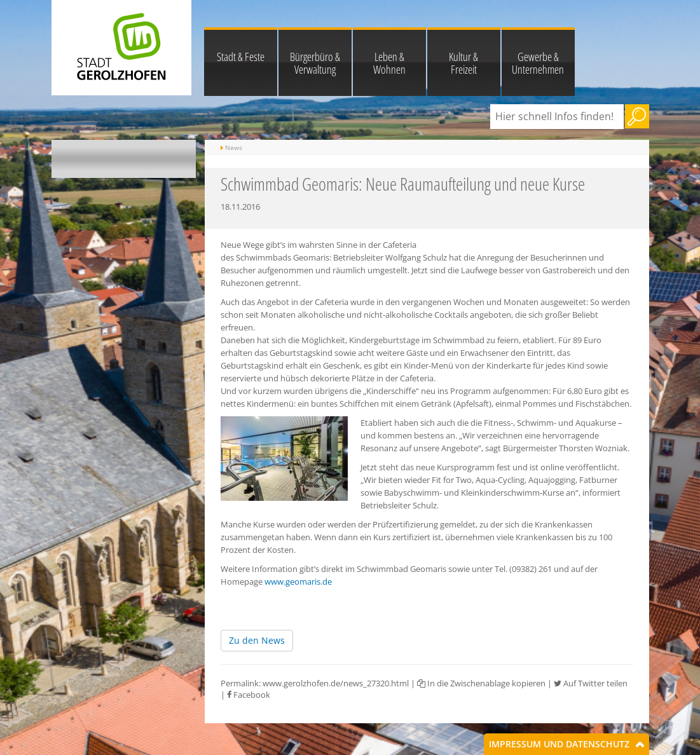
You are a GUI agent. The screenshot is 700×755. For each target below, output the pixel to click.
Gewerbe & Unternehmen (538, 63)
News (234, 147)
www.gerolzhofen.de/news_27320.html (336, 683)
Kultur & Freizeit (463, 63)
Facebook (249, 695)
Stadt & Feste (241, 57)
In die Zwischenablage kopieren (481, 683)
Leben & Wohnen (389, 63)
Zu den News (257, 640)
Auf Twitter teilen (591, 683)
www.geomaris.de (298, 582)
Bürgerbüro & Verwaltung (315, 63)
